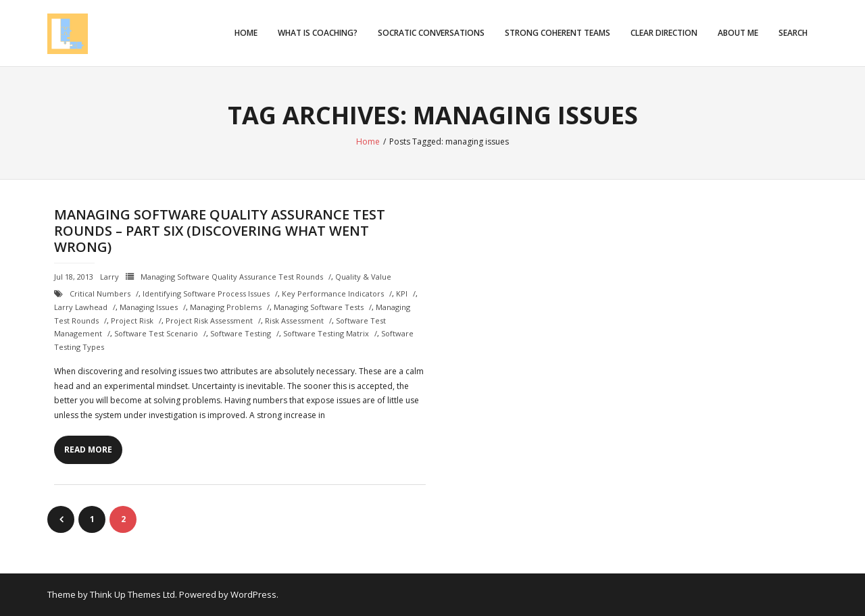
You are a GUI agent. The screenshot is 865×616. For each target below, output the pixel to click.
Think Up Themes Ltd (132, 594)
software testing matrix (326, 333)
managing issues (149, 307)
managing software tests (319, 307)
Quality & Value (363, 277)
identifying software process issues (206, 293)
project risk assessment (209, 320)
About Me (738, 33)
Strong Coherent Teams (558, 33)
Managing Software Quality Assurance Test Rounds (232, 277)
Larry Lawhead (81, 307)
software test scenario (156, 333)
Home (246, 33)
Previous (61, 519)
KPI (402, 293)
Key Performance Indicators (333, 293)
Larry (109, 277)
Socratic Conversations (431, 33)
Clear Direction (664, 33)
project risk (132, 320)
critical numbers (100, 293)
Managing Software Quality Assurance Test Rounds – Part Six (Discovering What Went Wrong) (220, 231)
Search (793, 33)
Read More (88, 450)
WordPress (253, 594)
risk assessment (294, 320)
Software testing (241, 333)
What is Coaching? (318, 33)
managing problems (226, 307)
